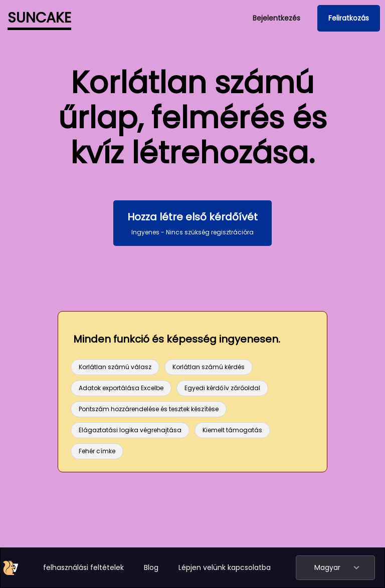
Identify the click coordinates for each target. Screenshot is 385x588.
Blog (151, 567)
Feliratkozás (349, 18)
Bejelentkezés (276, 18)
